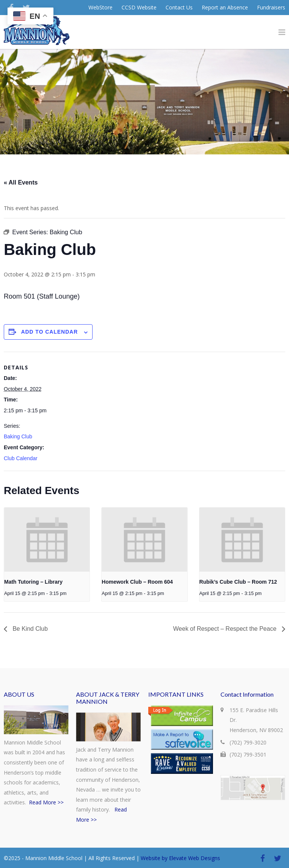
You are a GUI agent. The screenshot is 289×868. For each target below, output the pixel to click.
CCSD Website (139, 8)
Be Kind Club (29, 629)
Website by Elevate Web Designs (180, 858)
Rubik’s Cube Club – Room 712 (238, 582)
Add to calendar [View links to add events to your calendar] (49, 332)
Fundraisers (271, 8)
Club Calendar (21, 458)
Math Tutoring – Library (33, 582)
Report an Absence (225, 8)
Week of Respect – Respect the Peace (226, 629)
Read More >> (46, 802)
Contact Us (179, 8)
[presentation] (47, 540)
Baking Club (18, 436)
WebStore (100, 8)
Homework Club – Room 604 (137, 582)
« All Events (21, 182)
